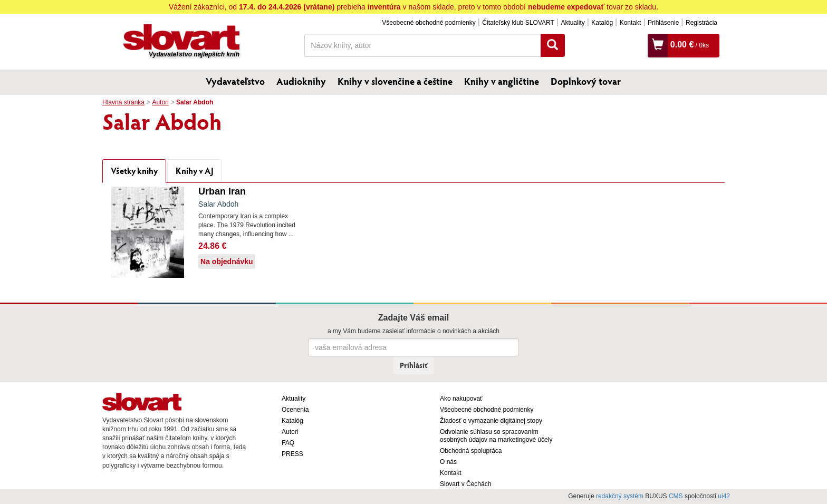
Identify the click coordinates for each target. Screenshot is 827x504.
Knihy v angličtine (502, 81)
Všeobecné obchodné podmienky (429, 23)
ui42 (724, 496)
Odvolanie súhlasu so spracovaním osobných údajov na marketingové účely (496, 436)
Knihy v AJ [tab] (195, 171)
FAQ (288, 443)
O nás (448, 462)
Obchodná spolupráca (471, 451)
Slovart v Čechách (465, 484)
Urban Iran (222, 191)
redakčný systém (620, 496)
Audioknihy (301, 81)
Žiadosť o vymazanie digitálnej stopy (491, 421)
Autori (160, 102)
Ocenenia (295, 410)
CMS (676, 496)
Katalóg (602, 23)
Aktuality (573, 23)
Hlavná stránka (123, 102)
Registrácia (701, 23)
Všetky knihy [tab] (134, 171)
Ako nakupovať (461, 399)
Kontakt (631, 23)
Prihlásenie (663, 23)
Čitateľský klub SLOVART (518, 23)
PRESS (292, 454)
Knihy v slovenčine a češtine (395, 81)
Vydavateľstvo (235, 81)
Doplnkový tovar (586, 81)
